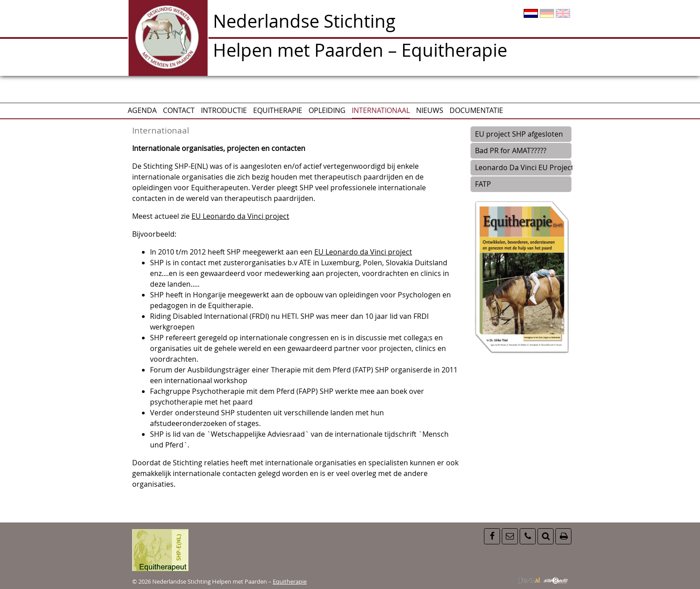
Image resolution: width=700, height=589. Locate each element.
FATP (483, 184)
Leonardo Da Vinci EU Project (523, 167)
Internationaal (381, 110)
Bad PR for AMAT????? (511, 150)
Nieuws (430, 110)
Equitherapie (278, 110)
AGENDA (142, 110)
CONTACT (179, 110)
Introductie (224, 110)
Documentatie (476, 110)
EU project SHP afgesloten (519, 134)
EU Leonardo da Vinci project (240, 216)
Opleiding (327, 110)
